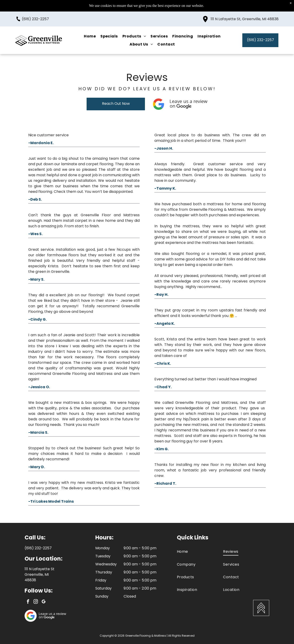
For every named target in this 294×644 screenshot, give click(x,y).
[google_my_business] (44, 602)
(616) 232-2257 (35, 14)
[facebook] (28, 602)
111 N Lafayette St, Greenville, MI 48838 (245, 14)
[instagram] (36, 602)
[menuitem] (90, 31)
